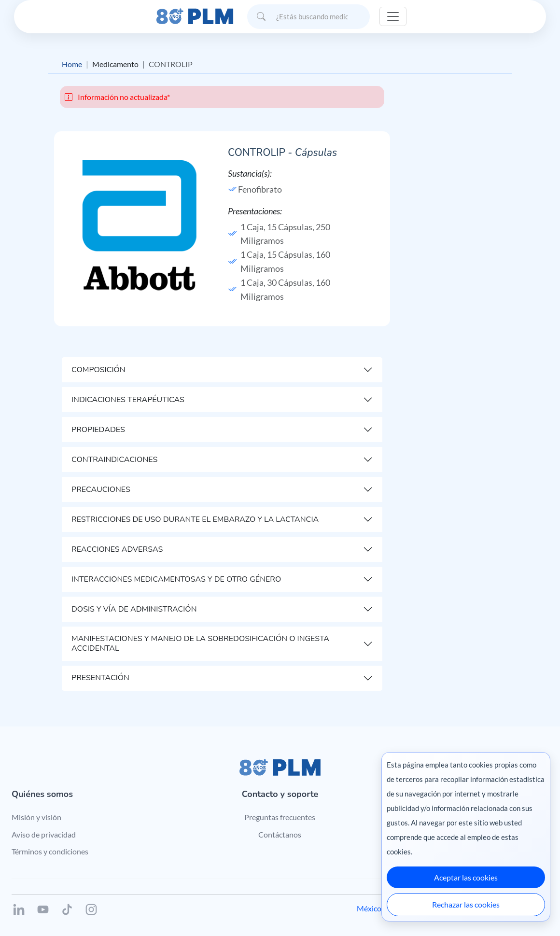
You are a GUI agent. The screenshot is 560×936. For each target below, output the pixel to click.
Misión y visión (36, 817)
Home (72, 64)
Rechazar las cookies (466, 904)
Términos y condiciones (50, 851)
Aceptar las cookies (466, 877)
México (369, 908)
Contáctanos (280, 834)
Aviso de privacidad (44, 834)
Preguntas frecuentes (280, 817)
